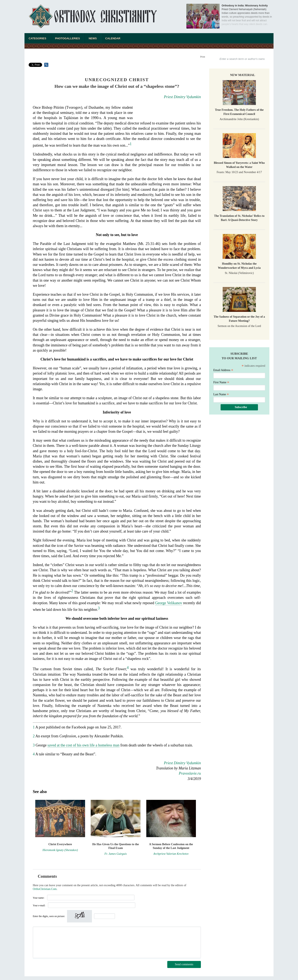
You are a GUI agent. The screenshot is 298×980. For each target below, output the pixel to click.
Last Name (221, 394)
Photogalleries (67, 38)
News (93, 38)
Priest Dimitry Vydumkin (182, 97)
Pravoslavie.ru (190, 773)
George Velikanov (169, 603)
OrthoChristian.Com (45, 889)
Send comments (184, 964)
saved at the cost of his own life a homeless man (84, 745)
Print (203, 57)
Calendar (113, 38)
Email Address (223, 370)
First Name (221, 382)
